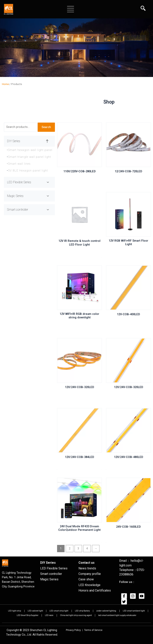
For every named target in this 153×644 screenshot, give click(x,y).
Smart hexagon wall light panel (30, 151)
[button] (71, 9)
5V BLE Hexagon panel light (28, 171)
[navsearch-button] (143, 9)
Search (46, 128)
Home (5, 85)
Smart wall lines (19, 164)
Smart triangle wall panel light (30, 158)
